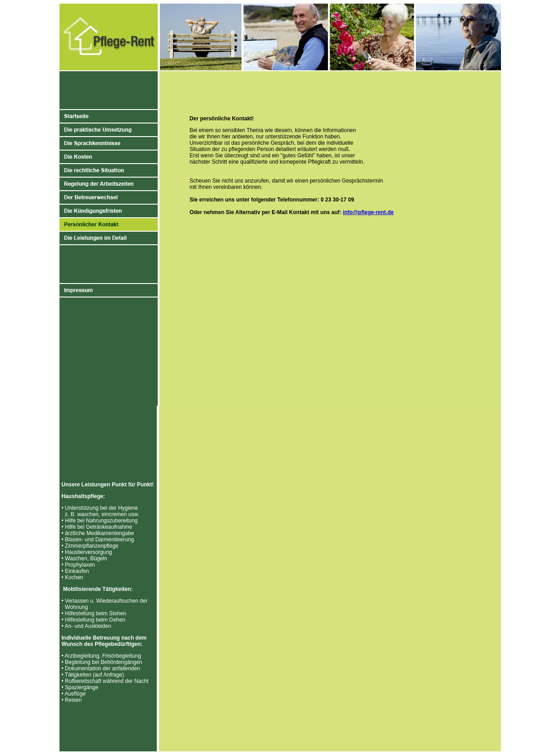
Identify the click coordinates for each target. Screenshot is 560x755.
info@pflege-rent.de (368, 212)
